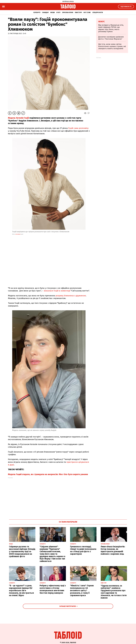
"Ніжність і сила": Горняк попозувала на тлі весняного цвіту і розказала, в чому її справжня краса (82, 590)
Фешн (52, 12)
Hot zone (87, 12)
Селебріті (37, 12)
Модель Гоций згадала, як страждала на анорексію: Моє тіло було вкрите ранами (48, 474)
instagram (18, 234)
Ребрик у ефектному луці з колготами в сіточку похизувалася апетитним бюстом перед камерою (53, 589)
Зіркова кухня (68, 12)
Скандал (45, 12)
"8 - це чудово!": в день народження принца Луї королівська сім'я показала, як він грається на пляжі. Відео (21, 590)
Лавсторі (78, 12)
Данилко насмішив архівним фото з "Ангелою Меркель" (111, 38)
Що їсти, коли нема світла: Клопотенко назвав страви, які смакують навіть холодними (112, 46)
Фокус (102, 22)
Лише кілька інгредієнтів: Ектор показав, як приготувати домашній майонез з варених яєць (113, 550)
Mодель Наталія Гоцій (19, 118)
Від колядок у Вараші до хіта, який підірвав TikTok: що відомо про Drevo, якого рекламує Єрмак (111, 28)
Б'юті (58, 12)
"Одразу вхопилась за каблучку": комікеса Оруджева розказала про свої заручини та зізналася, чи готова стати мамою (114, 592)
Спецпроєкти (98, 12)
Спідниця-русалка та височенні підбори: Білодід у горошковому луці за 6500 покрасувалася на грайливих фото (22, 551)
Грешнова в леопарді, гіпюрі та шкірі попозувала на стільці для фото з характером (83, 550)
